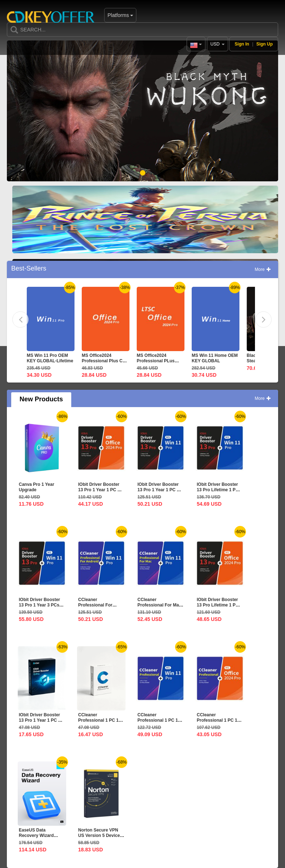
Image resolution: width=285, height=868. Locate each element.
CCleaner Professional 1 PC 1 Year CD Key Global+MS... (217, 723)
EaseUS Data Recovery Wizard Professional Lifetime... (36, 838)
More (263, 269)
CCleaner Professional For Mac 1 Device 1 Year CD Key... (159, 608)
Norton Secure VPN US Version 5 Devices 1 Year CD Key (100, 835)
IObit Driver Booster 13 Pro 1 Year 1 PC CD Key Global (42, 720)
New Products (41, 399)
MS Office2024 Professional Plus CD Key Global (104, 361)
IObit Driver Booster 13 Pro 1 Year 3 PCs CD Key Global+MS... (40, 605)
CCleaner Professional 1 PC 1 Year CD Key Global (98, 720)
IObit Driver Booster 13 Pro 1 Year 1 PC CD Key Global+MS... (101, 490)
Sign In (242, 44)
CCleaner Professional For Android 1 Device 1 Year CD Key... (98, 608)
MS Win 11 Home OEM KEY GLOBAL (215, 358)
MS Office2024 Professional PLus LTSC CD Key (156, 361)
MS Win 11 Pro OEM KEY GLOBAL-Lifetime (50, 358)
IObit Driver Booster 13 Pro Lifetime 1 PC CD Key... (218, 490)
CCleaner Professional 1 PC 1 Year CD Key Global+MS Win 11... (158, 723)
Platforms (98, 15)
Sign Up (265, 44)
